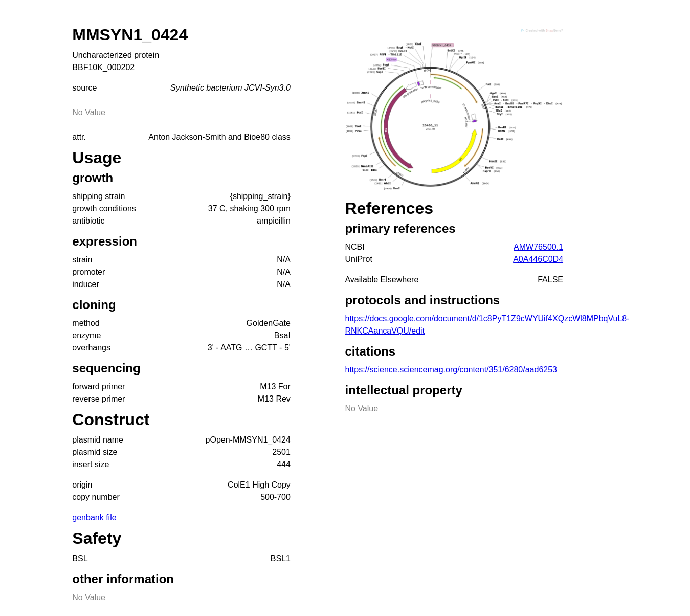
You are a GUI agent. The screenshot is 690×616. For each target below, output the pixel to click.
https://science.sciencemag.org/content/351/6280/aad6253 (451, 370)
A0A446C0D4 (538, 259)
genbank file (94, 518)
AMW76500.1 (538, 247)
